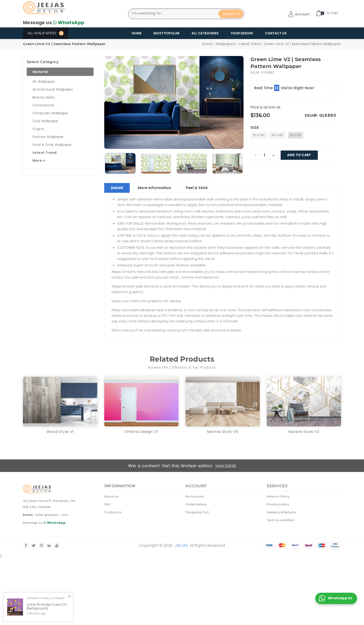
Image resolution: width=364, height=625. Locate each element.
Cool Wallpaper (45, 121)
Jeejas (181, 545)
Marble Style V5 (223, 432)
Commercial (43, 105)
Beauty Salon (44, 97)
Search (231, 14)
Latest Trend (250, 44)
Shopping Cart (197, 512)
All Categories (205, 33)
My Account (195, 496)
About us (111, 496)
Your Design (242, 33)
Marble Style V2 (304, 432)
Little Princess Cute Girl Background (47, 607)
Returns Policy (278, 496)
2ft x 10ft (277, 135)
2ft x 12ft (259, 135)
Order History (196, 504)
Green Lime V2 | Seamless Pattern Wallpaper (302, 44)
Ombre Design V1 (141, 432)
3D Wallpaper (44, 82)
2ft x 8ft (296, 135)
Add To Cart (299, 155)
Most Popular (166, 33)
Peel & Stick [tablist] (197, 188)
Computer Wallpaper (50, 113)
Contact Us (276, 33)
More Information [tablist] (154, 188)
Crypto (38, 129)
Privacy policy (278, 504)
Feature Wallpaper (48, 137)
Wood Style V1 (60, 432)
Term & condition (281, 520)
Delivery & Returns (281, 512)
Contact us (113, 512)
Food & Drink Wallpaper (52, 145)
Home (136, 33)
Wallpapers (226, 44)
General (40, 72)
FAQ (107, 504)
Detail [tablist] (117, 188)
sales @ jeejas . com (52, 515)
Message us (54, 23)
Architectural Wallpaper (53, 89)
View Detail (226, 466)
